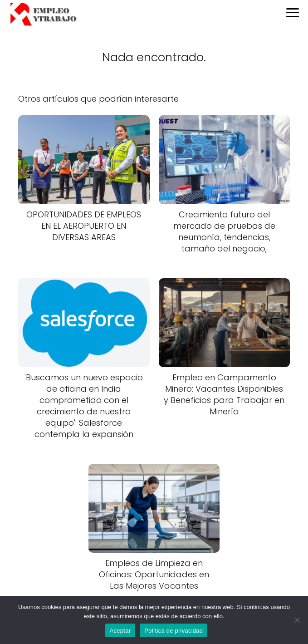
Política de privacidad (174, 631)
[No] (297, 620)
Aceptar (120, 631)
